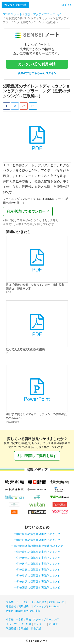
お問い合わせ (56, 602)
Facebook (54, 606)
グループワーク (15, 624)
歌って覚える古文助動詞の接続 (25, 349)
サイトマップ (39, 606)
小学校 (10, 620)
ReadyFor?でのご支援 (28, 611)
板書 (29, 624)
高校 (28, 620)
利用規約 (23, 606)
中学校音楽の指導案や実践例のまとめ (37, 558)
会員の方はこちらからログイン (37, 73)
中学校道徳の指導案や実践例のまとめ (37, 582)
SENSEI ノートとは (17, 602)
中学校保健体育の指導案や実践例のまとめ (37, 546)
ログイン (67, 5)
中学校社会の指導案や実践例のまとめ (37, 540)
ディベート (40, 624)
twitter (9, 611)
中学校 (20, 620)
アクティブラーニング (46, 620)
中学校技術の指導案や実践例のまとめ (37, 534)
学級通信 (23, 628)
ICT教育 (53, 624)
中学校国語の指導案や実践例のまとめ (37, 588)
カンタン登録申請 (15, 5)
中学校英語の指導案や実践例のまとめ (37, 576)
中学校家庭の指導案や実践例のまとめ (37, 570)
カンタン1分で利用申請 (37, 64)
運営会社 (11, 606)
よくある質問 (39, 602)
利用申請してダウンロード (28, 211)
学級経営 (11, 628)
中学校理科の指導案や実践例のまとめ (37, 552)
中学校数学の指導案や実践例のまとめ (37, 564)
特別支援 (36, 628)
